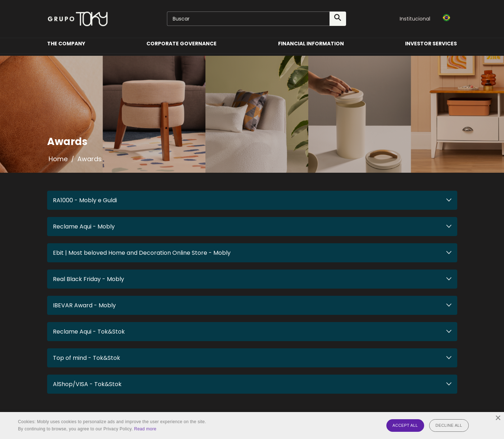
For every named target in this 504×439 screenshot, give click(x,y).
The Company (66, 48)
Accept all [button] (405, 425)
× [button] (498, 418)
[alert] (252, 426)
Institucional (415, 19)
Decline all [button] (449, 425)
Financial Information (311, 48)
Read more (145, 429)
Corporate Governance (181, 48)
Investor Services (431, 48)
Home (58, 159)
